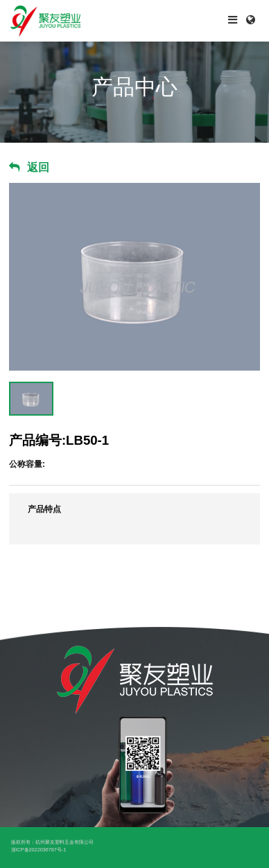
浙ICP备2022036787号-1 (39, 850)
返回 (38, 167)
